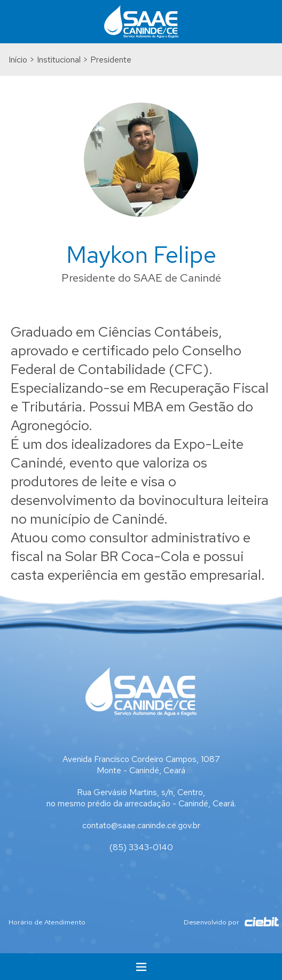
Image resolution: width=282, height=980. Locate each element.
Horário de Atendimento (47, 922)
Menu (141, 967)
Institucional (59, 60)
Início (18, 60)
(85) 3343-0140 (141, 847)
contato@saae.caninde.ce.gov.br (141, 825)
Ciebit (256, 922)
